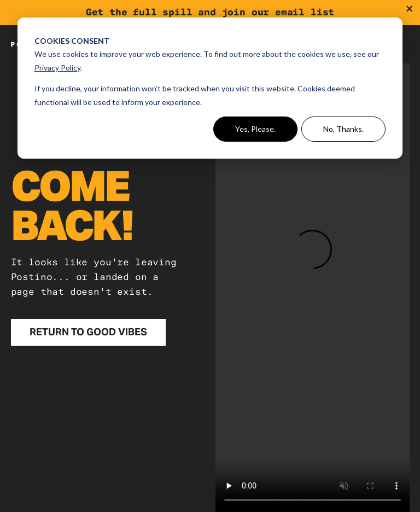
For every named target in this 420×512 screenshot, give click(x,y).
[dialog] (210, 88)
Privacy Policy (57, 68)
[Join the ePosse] (210, 13)
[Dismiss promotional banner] (409, 9)
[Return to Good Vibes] (89, 332)
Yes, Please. (255, 129)
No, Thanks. (343, 129)
